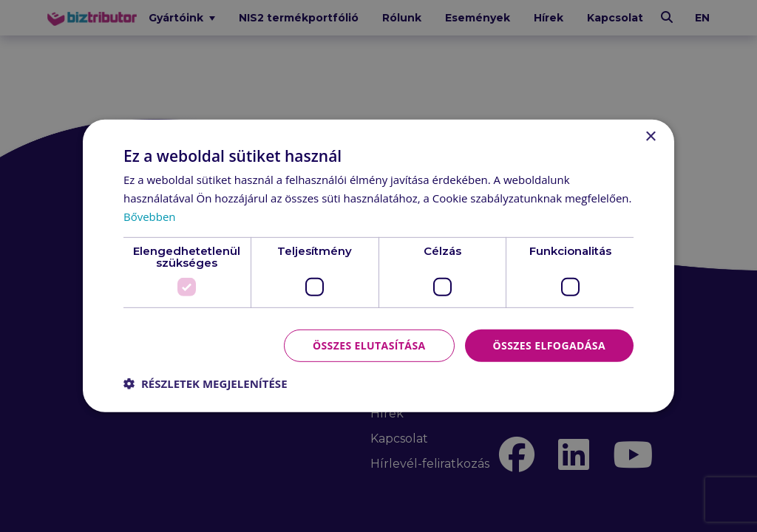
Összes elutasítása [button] (369, 345)
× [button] (650, 137)
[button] (206, 383)
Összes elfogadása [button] (549, 345)
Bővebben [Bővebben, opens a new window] (150, 216)
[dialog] (378, 266)
